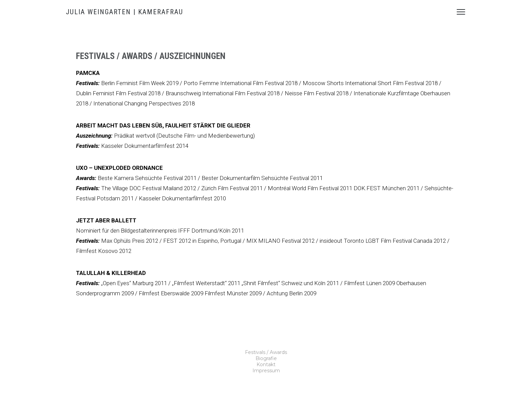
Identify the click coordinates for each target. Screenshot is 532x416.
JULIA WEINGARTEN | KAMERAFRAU (125, 12)
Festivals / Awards (266, 352)
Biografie (266, 358)
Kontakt (266, 364)
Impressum (266, 371)
